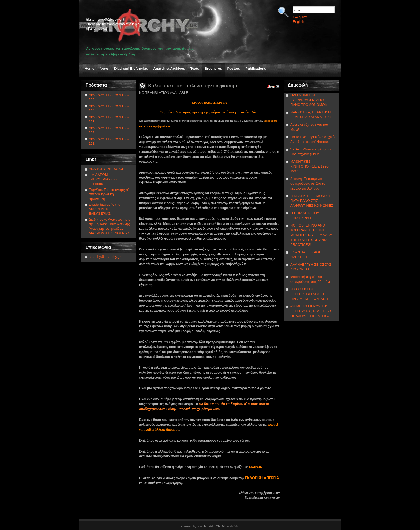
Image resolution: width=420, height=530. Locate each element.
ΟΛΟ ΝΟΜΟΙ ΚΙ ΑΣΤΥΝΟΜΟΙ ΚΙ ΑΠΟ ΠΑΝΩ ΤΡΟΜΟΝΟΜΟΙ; (309, 100)
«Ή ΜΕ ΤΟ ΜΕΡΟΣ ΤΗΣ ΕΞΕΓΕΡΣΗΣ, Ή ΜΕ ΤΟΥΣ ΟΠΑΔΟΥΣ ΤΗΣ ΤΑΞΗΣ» (311, 311)
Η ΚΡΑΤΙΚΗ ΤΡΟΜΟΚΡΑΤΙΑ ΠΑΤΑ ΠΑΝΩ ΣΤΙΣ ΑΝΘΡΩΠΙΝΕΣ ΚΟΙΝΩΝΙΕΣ (312, 201)
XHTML (221, 526)
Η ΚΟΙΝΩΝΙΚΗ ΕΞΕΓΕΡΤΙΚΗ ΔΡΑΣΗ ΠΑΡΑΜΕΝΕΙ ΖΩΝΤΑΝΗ (309, 294)
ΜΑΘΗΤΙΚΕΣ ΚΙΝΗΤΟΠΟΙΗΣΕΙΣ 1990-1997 (310, 166)
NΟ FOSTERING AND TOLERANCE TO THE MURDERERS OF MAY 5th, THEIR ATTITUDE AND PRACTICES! (312, 235)
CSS (236, 526)
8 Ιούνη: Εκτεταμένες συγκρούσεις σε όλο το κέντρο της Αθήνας (308, 184)
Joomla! (202, 526)
